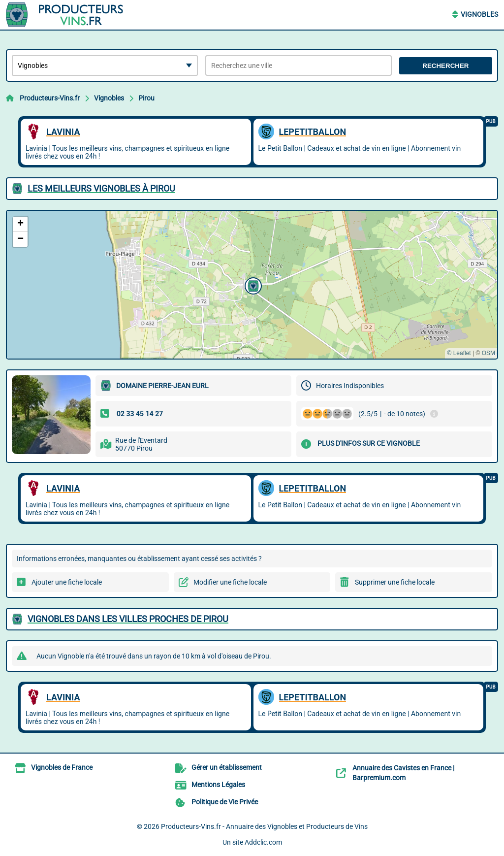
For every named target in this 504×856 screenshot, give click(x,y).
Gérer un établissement (227, 767)
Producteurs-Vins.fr (50, 98)
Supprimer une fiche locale (395, 582)
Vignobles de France (62, 767)
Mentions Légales (218, 785)
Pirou (146, 98)
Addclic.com (263, 842)
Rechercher (445, 66)
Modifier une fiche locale (230, 582)
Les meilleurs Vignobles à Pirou (101, 188)
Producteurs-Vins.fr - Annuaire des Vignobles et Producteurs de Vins (264, 826)
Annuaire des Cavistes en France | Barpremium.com (403, 773)
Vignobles (479, 14)
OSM (488, 353)
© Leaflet (459, 353)
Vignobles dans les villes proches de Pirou (128, 619)
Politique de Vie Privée (225, 802)
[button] (252, 285)
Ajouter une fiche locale (67, 582)
